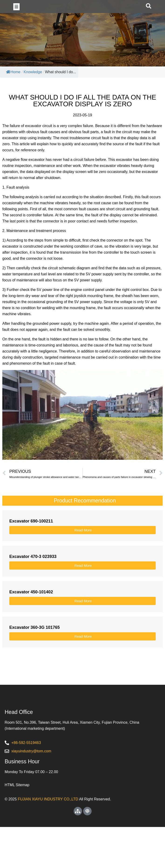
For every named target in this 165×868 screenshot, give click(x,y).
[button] (17, 16)
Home (13, 92)
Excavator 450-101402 (31, 612)
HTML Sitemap (17, 826)
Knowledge (33, 92)
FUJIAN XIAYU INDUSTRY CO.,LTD (48, 840)
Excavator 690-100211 (31, 541)
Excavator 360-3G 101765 (34, 647)
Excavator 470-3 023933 (33, 576)
